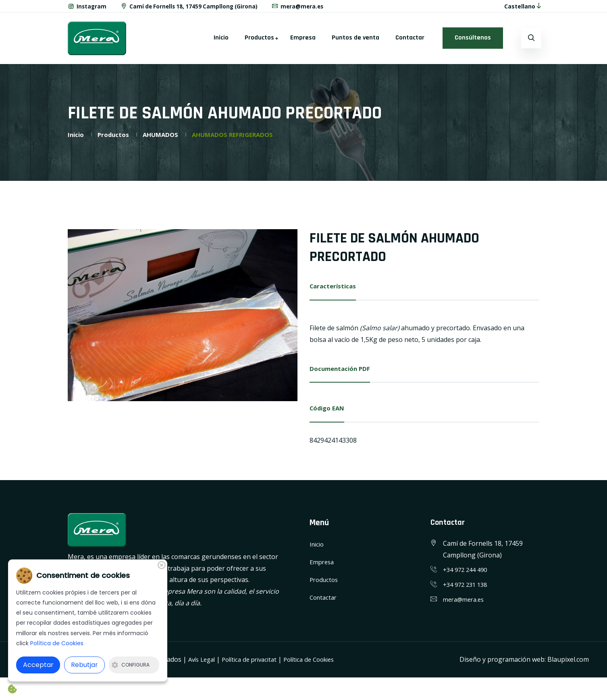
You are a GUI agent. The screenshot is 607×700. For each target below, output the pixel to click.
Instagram (88, 8)
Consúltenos (473, 42)
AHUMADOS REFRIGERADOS (240, 139)
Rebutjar (84, 665)
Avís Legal (203, 666)
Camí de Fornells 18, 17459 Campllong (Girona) (193, 8)
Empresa (303, 42)
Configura (131, 665)
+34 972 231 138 (467, 591)
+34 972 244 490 (467, 576)
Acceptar (38, 665)
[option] (183, 319)
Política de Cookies (321, 666)
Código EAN (328, 414)
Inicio (221, 42)
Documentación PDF (342, 374)
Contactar (410, 42)
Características (334, 290)
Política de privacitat (256, 666)
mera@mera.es (305, 8)
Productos (259, 42)
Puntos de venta (355, 42)
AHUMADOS (164, 139)
